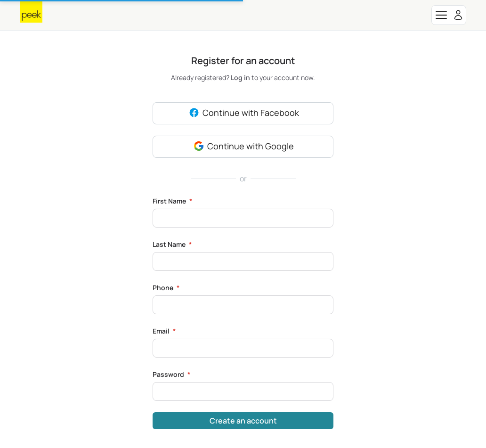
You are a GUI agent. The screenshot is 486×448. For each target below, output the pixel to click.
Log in (241, 77)
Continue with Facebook (243, 114)
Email (164, 331)
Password (171, 374)
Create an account (243, 421)
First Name (172, 201)
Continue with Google (243, 147)
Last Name (172, 244)
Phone (166, 288)
